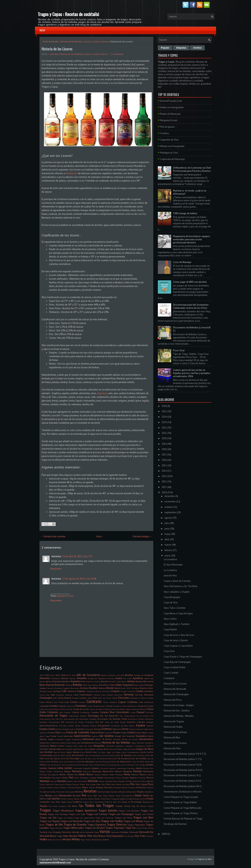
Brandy (110, 688)
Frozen (117, 733)
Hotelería (44, 746)
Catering (69, 695)
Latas (124, 752)
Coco (106, 702)
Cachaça (57, 691)
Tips (81, 806)
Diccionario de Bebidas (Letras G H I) (182, 781)
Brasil (117, 688)
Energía (93, 726)
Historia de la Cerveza (175, 743)
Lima (60, 768)
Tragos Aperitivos (86, 810)
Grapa (51, 739)
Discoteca (43, 722)
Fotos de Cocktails (78, 732)
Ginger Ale (120, 736)
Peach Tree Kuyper (88, 784)
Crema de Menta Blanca (100, 709)
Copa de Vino (171, 603)
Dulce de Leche (112, 722)
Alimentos (45, 678)
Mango (67, 771)
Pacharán (50, 784)
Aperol (147, 678)
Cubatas (67, 712)
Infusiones (110, 746)
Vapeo (97, 832)
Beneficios (104, 685)
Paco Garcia (60, 784)
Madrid (139, 768)
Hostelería (149, 743)
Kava (83, 752)
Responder (56, 569)
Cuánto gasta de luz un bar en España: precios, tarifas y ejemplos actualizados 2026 (192, 373)
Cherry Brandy (64, 698)
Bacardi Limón (115, 681)
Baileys (131, 681)
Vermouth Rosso (48, 836)
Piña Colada (141, 784)
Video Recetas (70, 836)
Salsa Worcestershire (125, 796)
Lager (108, 752)
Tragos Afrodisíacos (63, 811)
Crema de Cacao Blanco (49, 709)
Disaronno (149, 719)
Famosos (117, 729)
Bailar (124, 681)
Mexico (135, 774)
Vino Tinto (140, 836)
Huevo (53, 746)
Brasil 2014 (126, 688)
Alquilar (73, 678)
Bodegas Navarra (47, 688)
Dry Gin (99, 722)
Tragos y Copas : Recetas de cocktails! (68, 14)
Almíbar (65, 678)
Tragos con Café (77, 814)
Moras (118, 778)
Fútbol (60, 736)
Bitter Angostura (125, 685)
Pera (104, 784)
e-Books (141, 722)
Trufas (145, 828)
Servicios (84, 799)
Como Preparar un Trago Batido (180, 802)
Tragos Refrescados (74, 828)
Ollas (143, 781)
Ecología (150, 722)
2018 (63, 675)
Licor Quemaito (113, 765)
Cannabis (149, 691)
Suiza (91, 802)
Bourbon (93, 688)
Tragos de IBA (54, 824)
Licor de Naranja (53, 765)
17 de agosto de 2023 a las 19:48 (79, 579)
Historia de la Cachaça (175, 732)
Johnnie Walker (116, 749)
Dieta (124, 719)
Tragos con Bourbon (129, 811)
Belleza (96, 685)
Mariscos (43, 775)
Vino (90, 836)
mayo (167, 534)
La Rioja (101, 752)
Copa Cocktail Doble (175, 667)
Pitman (50, 787)
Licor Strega (140, 765)
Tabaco (124, 802)
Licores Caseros (101, 41)
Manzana (77, 771)
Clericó (49, 702)
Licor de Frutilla (138, 758)
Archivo (197, 48)
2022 (164, 428)
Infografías (99, 746)
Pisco (150, 784)
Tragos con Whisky (133, 821)
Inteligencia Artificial (144, 746)
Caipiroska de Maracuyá (172, 159)
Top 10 (135, 806)
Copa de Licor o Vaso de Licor (179, 635)
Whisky (76, 839)
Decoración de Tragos (54, 715)
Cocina (74, 702)
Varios (105, 832)
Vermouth (134, 832)
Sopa (53, 802)
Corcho (90, 706)
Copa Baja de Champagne (177, 662)
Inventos (44, 749)
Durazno (131, 722)
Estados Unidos (48, 729)
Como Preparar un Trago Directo (181, 813)
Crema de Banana (129, 706)
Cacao (50, 691)
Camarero (106, 691)
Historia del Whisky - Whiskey (179, 716)
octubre (168, 507)
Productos (141, 787)
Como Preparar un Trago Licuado (181, 797)
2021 (164, 433)
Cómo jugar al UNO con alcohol (190, 282)
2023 (68, 675)
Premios (132, 787)
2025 (164, 411)
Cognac (122, 702)
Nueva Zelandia (106, 781)
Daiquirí (141, 712)
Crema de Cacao (145, 706)
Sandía (70, 799)
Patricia (76, 784)
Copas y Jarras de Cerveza (177, 581)
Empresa (85, 726)
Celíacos (97, 695)
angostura (102, 393)
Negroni (70, 781)
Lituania (104, 768)
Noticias (93, 781)
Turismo (43, 832)
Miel (71, 778)
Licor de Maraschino (121, 762)
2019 (164, 444)
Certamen (118, 695)
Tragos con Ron (143, 817)
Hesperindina (45, 743)
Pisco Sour (179, 350)
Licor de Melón (138, 762)
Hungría (69, 746)
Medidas (105, 775)
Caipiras (81, 691)
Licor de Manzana (85, 762)
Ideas (81, 746)
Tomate (119, 806)
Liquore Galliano (91, 768)
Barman (50, 685)
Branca (102, 688)
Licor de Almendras (93, 755)
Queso (72, 792)
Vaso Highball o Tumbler (177, 624)
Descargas (93, 716)
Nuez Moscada (119, 781)
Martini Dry (72, 774)
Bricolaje (135, 688)
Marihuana (148, 771)
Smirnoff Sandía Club (171, 101)
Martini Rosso (86, 774)
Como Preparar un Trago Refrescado (183, 808)
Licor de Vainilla (81, 765)
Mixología (84, 778)
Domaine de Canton (75, 722)
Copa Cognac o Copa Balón (178, 646)
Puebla (53, 792)
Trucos (139, 828)
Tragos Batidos (108, 810)
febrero (168, 550)
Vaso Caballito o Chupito (177, 592)
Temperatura (148, 802)
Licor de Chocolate (70, 758)
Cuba (61, 712)
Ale (142, 675)
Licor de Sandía (67, 765)
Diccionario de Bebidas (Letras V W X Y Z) (185, 754)
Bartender (60, 685)
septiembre (170, 512)
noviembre (170, 502)
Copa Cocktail (171, 673)
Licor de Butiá (138, 755)
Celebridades (86, 695)
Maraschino (108, 771)
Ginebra (109, 736)
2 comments (117, 54)
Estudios (81, 729)
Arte (83, 681)
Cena (104, 695)
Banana (139, 681)
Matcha (97, 775)
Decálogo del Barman (175, 824)
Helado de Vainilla (130, 739)
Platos (85, 787)
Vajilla (82, 832)
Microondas (56, 778)
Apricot (42, 681)
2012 (164, 482)
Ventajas (124, 832)
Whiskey (67, 839)
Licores (88, 41)
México (143, 774)
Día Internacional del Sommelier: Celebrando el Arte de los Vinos (191, 306)
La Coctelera (170, 570)
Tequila (43, 806)
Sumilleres (99, 802)
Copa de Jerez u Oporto (176, 640)
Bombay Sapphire (63, 688)
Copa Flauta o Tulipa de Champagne (183, 657)
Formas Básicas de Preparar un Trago (183, 819)
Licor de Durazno (121, 758)
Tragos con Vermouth (71, 821)
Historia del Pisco (173, 700)
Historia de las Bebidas (71, 41)
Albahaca (112, 675)
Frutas (124, 733)
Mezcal (150, 775)
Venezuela (115, 832)
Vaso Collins (170, 619)
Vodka (43, 839)
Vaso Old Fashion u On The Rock (180, 586)
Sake (100, 796)
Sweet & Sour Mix (113, 802)
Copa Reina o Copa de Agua (178, 613)
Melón (112, 775)
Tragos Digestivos (97, 825)
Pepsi (99, 784)
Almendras (56, 678)
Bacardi (105, 681)
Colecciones (149, 702)
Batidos (69, 685)
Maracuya (97, 771)
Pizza (56, 787)
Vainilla (76, 832)
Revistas (77, 796)
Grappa (68, 739)
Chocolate (124, 698)
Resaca (49, 796)
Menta (127, 774)
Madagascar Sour (169, 153)
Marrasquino (53, 775)
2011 (164, 487)
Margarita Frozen (169, 120)
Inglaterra (120, 746)
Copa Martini (170, 629)
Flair (58, 733)
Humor (61, 746)
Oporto (150, 781)
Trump (151, 828)
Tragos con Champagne (121, 814)
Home (46, 41)
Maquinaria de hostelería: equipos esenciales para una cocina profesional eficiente (191, 239)
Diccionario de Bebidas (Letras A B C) (183, 786)
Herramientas (146, 739)
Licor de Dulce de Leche (102, 758)
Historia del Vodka (173, 727)
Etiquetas (89, 729)
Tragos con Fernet (144, 814)
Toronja (143, 806)
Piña (132, 784)
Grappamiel (77, 739)
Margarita (127, 771)
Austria (97, 681)
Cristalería (52, 712)
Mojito (100, 778)
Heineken (117, 739)
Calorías (98, 691)
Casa (48, 695)
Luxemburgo (121, 768)
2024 (74, 675)
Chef (55, 698)
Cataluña (60, 695)
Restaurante (65, 796)
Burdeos (43, 691)
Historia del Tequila (174, 721)
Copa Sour (169, 651)
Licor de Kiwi (52, 762)
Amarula (111, 678)
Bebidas (55, 41)
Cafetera (72, 691)
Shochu (97, 799)
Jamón (87, 749)
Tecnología (136, 802)
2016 (52, 675)
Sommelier (45, 802)
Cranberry (117, 706)
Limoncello (78, 768)
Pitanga (43, 787)
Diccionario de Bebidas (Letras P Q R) (183, 765)
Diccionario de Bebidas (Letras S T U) (183, 759)
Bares (43, 685)
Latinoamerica (133, 752)
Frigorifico (108, 733)
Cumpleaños (85, 712)
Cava (76, 695)
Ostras (42, 784)
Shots (103, 799)
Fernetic (132, 729)
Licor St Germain (127, 765)
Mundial (142, 778)
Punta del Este (63, 792)
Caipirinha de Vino (169, 140)
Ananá (119, 678)
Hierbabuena (88, 743)
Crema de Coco (66, 709)
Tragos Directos (117, 824)
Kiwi (95, 752)
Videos (82, 836)
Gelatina (95, 736)
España (140, 725)
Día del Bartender (109, 716)
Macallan (131, 768)
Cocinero (82, 702)
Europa (97, 729)
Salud (138, 795)
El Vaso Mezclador (173, 565)
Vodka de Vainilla (55, 840)
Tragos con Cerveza (97, 814)
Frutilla (131, 733)
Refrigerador (131, 792)
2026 (164, 406)
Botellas (84, 688)
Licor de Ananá (108, 755)
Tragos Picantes (56, 828)
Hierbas (98, 743)
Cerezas (110, 695)
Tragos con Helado (65, 818)
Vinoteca (150, 836)
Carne (42, 695)
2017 (58, 675)
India (90, 746)
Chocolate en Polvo (138, 698)
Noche (85, 781)
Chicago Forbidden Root (82, 698)
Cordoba (96, 706)
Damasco (149, 712)
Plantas (71, 787)
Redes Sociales (111, 792)
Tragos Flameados (136, 825)
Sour (58, 802)
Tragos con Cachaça (58, 814)
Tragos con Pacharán (105, 818)
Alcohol (129, 675)
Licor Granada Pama (97, 765)
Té (129, 802)
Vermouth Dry (146, 832)
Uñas (50, 832)
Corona (109, 706)
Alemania (149, 675)
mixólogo (93, 778)
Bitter (113, 685)
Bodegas (149, 685)
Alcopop (137, 675)
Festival (140, 729)
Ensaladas (115, 726)
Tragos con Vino (92, 821)
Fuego (47, 736)
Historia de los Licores (57, 49)
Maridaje (138, 771)
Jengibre (100, 749)
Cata (53, 695)
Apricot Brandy (53, 681)
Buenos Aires (147, 688)
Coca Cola (64, 702)
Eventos (107, 729)
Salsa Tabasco (109, 796)
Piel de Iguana (167, 127)
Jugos (69, 752)
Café (64, 691)
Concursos (71, 706)
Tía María (72, 806)
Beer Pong (88, 685)
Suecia (86, 802)
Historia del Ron (172, 738)
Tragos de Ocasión (75, 824)
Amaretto (82, 678)
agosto (168, 518)
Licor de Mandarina (67, 762)
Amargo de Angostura (97, 678)
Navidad (62, 781)
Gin (101, 736)
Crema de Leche (81, 709)
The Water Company (57, 806)
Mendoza (119, 775)
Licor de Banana (123, 755)
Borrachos (75, 688)
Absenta (104, 675)
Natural (53, 781)
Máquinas (87, 771)
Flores (63, 733)
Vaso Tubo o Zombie (175, 608)
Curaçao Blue (107, 712)
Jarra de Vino (170, 576)
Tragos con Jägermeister (84, 818)
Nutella (129, 781)
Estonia (59, 729)
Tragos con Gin (48, 818)
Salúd (146, 796)
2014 (42, 675)
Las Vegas (116, 752)
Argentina (76, 681)
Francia (94, 733)
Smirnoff (144, 799)
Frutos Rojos (141, 733)
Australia (90, 681)
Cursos (133, 712)
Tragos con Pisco (124, 818)
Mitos (77, 778)
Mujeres (134, 778)
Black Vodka (139, 685)
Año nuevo (127, 678)
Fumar (53, 736)
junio (167, 529)
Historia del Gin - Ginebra (177, 711)
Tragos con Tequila (50, 821)
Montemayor (110, 778)
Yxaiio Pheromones (94, 840)
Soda (151, 799)
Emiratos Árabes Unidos (70, 726)
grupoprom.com (65, 596)
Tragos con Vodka (112, 821)
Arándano (65, 681)
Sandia (64, 799)
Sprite (69, 802)
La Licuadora (170, 559)
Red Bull (101, 792)
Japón (93, 749)
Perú (108, 784)
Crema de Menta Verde (121, 709)
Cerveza (129, 694)
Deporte (83, 716)
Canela (140, 691)
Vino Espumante (115, 836)
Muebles (125, 778)
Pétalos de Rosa (123, 784)
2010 (164, 492)
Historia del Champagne (176, 694)
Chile (95, 698)
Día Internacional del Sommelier (74, 719)
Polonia (92, 787)
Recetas (90, 791)
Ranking (79, 792)
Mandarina (58, 771)
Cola (141, 702)
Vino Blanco (99, 836)
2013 (164, 476)
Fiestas (51, 733)
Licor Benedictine (75, 755)
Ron (84, 795)
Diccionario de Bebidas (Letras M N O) (183, 770)
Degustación (74, 716)
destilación (72, 173)
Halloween (88, 739)
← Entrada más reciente (53, 536)
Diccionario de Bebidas (109, 719)
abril (167, 539)
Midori (65, 778)
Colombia (44, 706)
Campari (115, 691)
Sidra (108, 799)
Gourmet (131, 736)
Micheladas (45, 778)
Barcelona (148, 681)
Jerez (106, 749)
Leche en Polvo (59, 755)
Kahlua (76, 752)
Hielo (69, 743)
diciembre (170, 496)
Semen (77, 799)
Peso (113, 784)
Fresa (101, 733)
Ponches (108, 787)
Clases (42, 702)
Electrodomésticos (49, 726)
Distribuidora (54, 722)
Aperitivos (138, 678)
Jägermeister (78, 749)
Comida (53, 706)
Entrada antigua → (143, 536)
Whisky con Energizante (172, 146)
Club (56, 702)
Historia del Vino (172, 748)
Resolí (56, 796)
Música (150, 778)
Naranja (44, 781)
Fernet (125, 729)
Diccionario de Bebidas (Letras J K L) (182, 775)
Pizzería (63, 787)
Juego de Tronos (129, 749)
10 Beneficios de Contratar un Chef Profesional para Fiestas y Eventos (192, 169)
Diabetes (93, 719)
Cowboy (164, 133)
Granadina (141, 736)
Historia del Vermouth (175, 689)
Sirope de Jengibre (119, 799)
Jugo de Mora (59, 752)
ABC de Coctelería (88, 675)
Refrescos (122, 792)
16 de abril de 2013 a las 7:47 (77, 556)
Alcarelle (120, 675)
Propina (150, 787)
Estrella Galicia (69, 729)
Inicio (42, 30)
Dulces (123, 722)
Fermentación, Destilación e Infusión (183, 792)
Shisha (91, 799)
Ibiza (76, 746)
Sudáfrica (77, 802)
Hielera (63, 743)
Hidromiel (55, 743)
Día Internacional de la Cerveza (134, 716)
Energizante (104, 726)
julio (167, 523)
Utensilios (67, 832)
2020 (164, 438)
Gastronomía (82, 736)
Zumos (106, 839)
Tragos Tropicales (115, 828)
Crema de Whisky (139, 709)
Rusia (90, 796)
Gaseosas (68, 736)
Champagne (46, 698)
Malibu (49, 771)
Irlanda (52, 749)
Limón (68, 768)
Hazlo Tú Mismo (103, 739)
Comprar (62, 706)
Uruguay (57, 832)
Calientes (90, 691)
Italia (59, 749)
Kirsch (89, 752)
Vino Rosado (129, 836)
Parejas (69, 784)
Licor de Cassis (52, 758)
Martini (63, 774)
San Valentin (54, 799)
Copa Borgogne (172, 597)
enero (168, 556)
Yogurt (83, 840)
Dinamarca (133, 719)
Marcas (118, 771)
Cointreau (132, 702)
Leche (143, 752)
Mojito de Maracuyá (170, 114)
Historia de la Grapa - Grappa (179, 705)
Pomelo (100, 787)
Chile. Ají (102, 698)
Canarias (131, 691)
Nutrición (137, 781)
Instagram (129, 746)
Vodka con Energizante (172, 107)
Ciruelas (150, 698)
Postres (125, 787)
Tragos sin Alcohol (95, 828)
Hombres (140, 743)
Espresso (150, 726)
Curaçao (95, 712)
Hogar (134, 743)
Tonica (127, 806)
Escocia (132, 726)
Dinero (141, 719)
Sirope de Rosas (133, 799)
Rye (95, 796)
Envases (124, 726)
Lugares (112, 768)
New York (78, 781)
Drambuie (90, 722)
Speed (64, 802)
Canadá (124, 691)
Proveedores (44, 792)
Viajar (60, 836)
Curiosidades (122, 712)
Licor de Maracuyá (103, 762)
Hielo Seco (76, 743)
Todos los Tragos (99, 805)
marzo (168, 545)
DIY (63, 722)
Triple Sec (131, 828)
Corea (102, 706)
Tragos (45, 810)
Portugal (117, 787)
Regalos (141, 792)
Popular (165, 48)
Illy (86, 746)
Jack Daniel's (67, 749)
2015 (47, 675)
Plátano (78, 787)
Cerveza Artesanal (144, 695)
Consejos (81, 706)
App (152, 678)
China (108, 698)
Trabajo (150, 806)
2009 (164, 834)
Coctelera (113, 702)
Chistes (115, 698)
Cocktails (94, 702)
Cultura (75, 712)
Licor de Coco (86, 758)
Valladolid (89, 832)
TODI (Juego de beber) (185, 213)
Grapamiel (59, 739)
